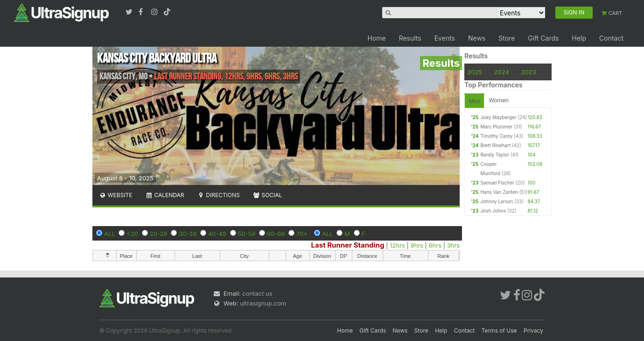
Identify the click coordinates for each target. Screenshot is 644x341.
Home (376, 38)
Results (410, 38)
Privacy (533, 330)
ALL (110, 234)
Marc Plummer (496, 127)
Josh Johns (493, 211)
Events (445, 38)
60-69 (276, 234)
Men (474, 101)
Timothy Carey (496, 136)
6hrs (435, 245)
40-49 (217, 234)
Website (116, 195)
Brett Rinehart (495, 145)
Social (268, 195)
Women (499, 100)
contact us (257, 293)
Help (579, 38)
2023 (529, 72)
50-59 (247, 234)
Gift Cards (543, 38)
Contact (611, 38)
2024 (502, 72)
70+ (302, 234)
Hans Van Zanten (499, 192)
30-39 (188, 234)
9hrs (417, 245)
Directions (218, 195)
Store (507, 38)
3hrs (453, 245)
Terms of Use (499, 330)
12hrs (397, 245)
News (477, 38)
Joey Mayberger (498, 117)
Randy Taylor (495, 155)
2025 (475, 72)
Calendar (165, 195)
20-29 (159, 234)
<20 (132, 234)
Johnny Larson (497, 201)
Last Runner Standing (348, 245)
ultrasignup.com (263, 303)
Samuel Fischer (497, 183)
